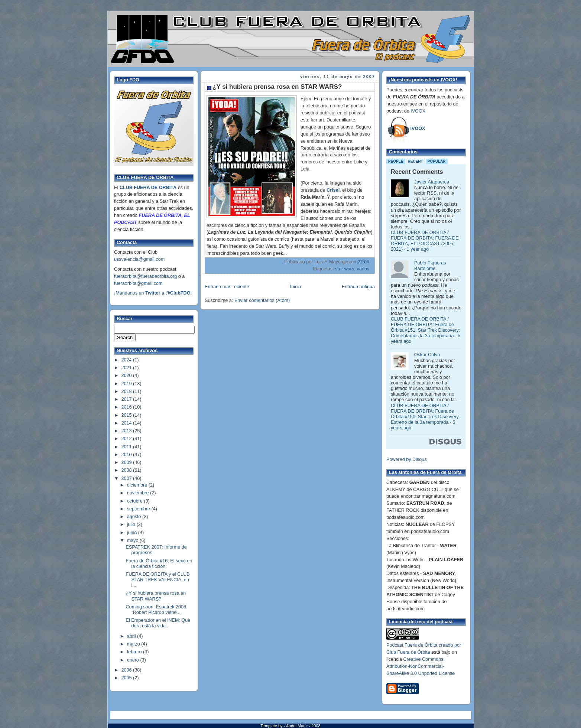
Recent (416, 161)
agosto (135, 517)
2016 (127, 407)
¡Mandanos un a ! (153, 293)
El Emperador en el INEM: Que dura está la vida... (158, 623)
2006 (127, 670)
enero (134, 660)
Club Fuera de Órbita (408, 652)
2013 (127, 431)
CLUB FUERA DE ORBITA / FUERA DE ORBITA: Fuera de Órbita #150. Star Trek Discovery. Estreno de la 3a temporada (425, 414)
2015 (127, 415)
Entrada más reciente (227, 287)
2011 (127, 447)
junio (133, 533)
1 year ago (418, 249)
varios (363, 269)
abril (132, 636)
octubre (136, 501)
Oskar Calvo (427, 355)
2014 (127, 423)
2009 (127, 462)
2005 (127, 678)
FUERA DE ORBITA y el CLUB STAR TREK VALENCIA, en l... (158, 580)
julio (132, 524)
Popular (437, 161)
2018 (127, 391)
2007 (127, 478)
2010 (127, 455)
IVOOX (418, 111)
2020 (127, 376)
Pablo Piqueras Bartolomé (430, 266)
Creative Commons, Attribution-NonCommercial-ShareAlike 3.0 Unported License (421, 666)
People (396, 161)
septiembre (139, 509)
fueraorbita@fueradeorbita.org (145, 276)
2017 (127, 399)
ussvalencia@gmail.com (139, 259)
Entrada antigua (358, 287)
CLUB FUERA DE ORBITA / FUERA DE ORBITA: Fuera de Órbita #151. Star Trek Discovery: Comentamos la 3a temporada (425, 327)
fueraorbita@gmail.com (138, 283)
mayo (133, 540)
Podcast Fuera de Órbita (412, 645)
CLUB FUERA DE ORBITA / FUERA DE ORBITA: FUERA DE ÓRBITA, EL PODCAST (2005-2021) (425, 241)
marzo (134, 644)
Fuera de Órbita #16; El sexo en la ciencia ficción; (159, 564)
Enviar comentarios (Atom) (262, 300)
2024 (127, 360)
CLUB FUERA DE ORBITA (148, 188)
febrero (135, 652)
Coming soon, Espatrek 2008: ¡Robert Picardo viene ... (157, 610)
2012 (127, 439)
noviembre (139, 493)
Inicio (296, 287)
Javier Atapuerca (432, 182)
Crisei (333, 190)
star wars (345, 269)
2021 (127, 368)
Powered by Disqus (407, 459)
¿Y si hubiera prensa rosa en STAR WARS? (156, 596)
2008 (127, 470)
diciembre (138, 485)
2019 (127, 384)
